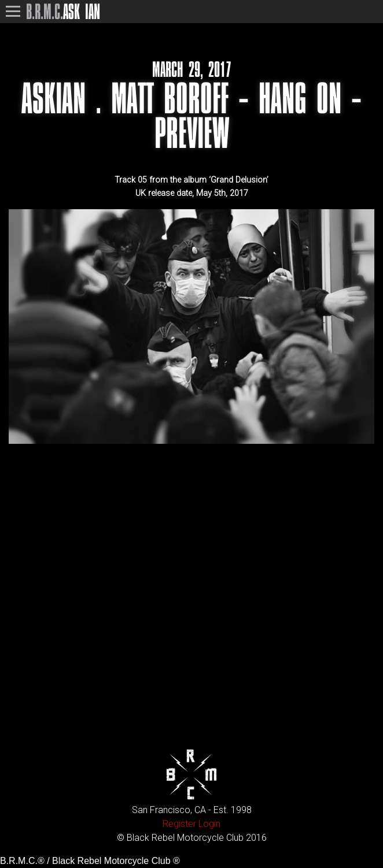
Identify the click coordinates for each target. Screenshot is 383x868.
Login (209, 824)
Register (179, 824)
